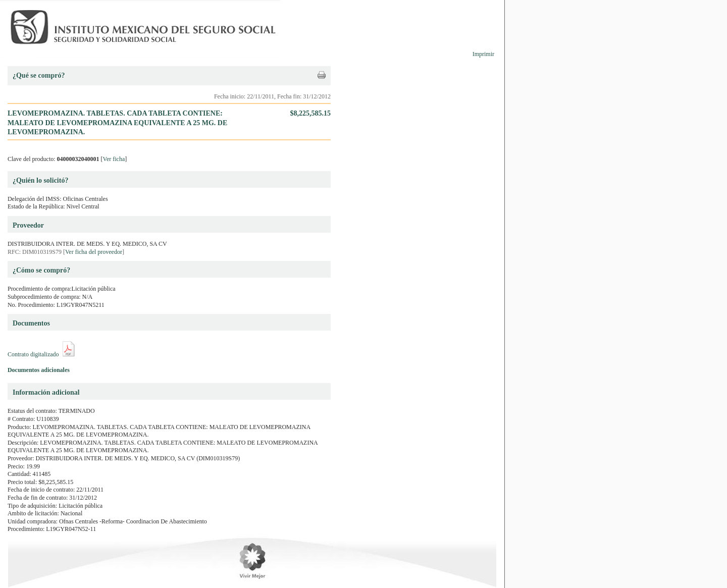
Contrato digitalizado (33, 354)
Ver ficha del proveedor (94, 252)
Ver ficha (114, 159)
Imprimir (483, 54)
